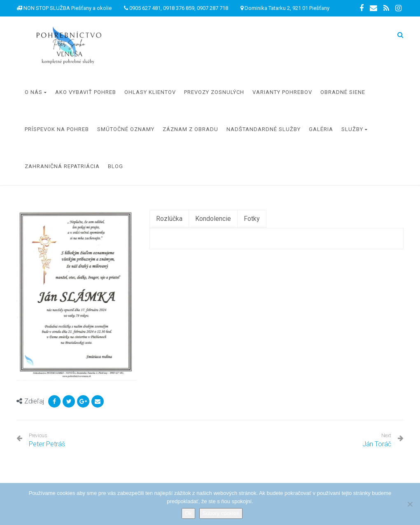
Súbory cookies (221, 513)
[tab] (169, 219)
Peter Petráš (47, 440)
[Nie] (410, 504)
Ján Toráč (377, 444)
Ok (188, 513)
